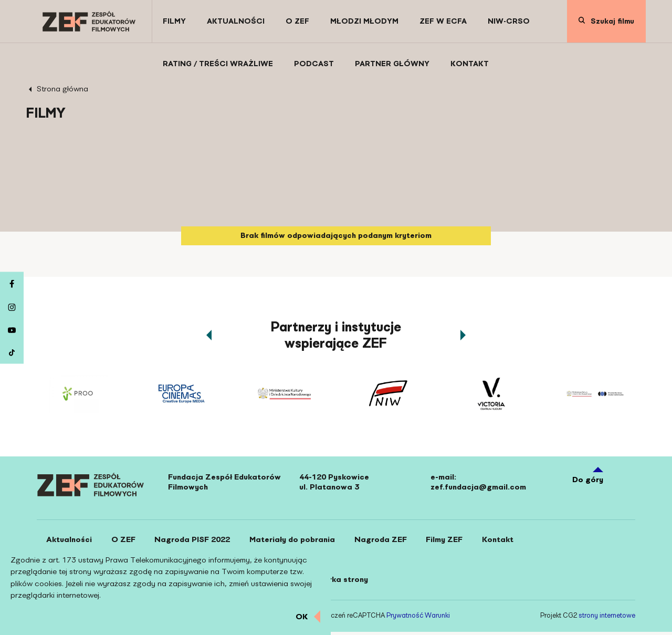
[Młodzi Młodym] (364, 21)
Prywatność (405, 619)
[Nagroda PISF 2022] (197, 541)
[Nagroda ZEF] (388, 541)
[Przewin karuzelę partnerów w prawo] (463, 335)
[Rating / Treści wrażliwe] (218, 64)
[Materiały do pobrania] (298, 541)
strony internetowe (607, 619)
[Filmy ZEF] (454, 541)
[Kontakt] (470, 64)
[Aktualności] (236, 21)
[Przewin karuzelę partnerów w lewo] (209, 335)
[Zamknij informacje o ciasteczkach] (308, 617)
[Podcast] (314, 64)
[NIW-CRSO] (509, 21)
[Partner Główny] (392, 64)
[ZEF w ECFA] (443, 21)
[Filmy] (174, 21)
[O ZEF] (297, 21)
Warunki (437, 619)
